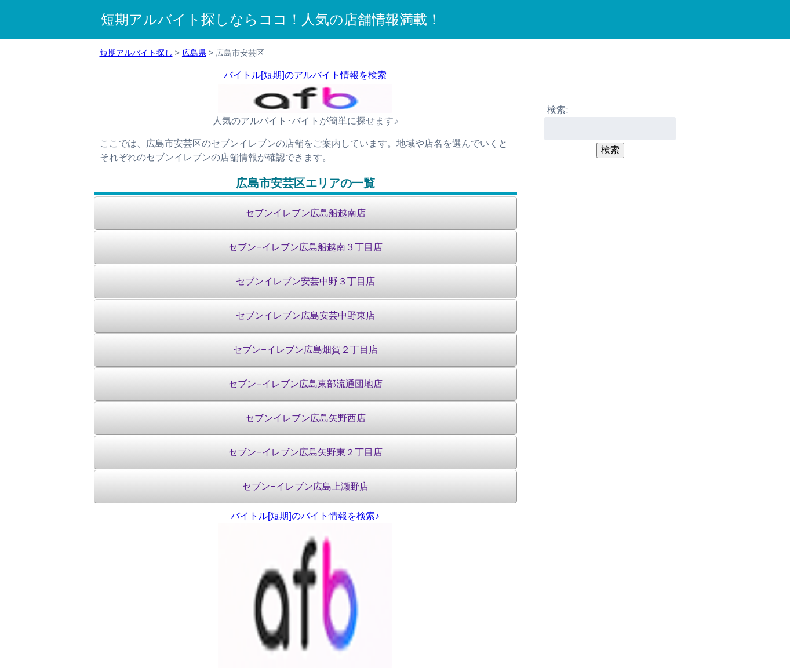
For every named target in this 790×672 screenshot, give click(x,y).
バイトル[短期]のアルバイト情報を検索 (305, 75)
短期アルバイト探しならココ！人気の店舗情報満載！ (271, 19)
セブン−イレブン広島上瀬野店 (305, 486)
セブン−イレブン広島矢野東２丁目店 (305, 452)
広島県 (194, 53)
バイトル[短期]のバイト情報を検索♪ (305, 516)
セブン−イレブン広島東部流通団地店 (305, 384)
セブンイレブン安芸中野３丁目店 (305, 281)
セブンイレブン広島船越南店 (305, 213)
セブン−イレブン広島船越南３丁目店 (305, 247)
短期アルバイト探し (136, 53)
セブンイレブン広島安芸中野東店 (305, 315)
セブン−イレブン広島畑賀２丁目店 (305, 350)
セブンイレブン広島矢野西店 (305, 418)
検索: (558, 110)
